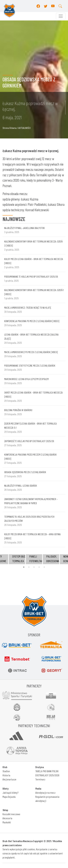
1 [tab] (24, 567)
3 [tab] (34, 567)
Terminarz (40, 779)
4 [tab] (39, 567)
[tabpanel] (34, 559)
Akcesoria (7, 818)
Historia (6, 775)
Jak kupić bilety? (10, 793)
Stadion (6, 771)
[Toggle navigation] (61, 16)
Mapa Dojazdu (9, 797)
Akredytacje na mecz (45, 793)
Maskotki (7, 822)
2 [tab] (29, 567)
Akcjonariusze (9, 779)
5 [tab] (44, 567)
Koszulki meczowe (11, 814)
